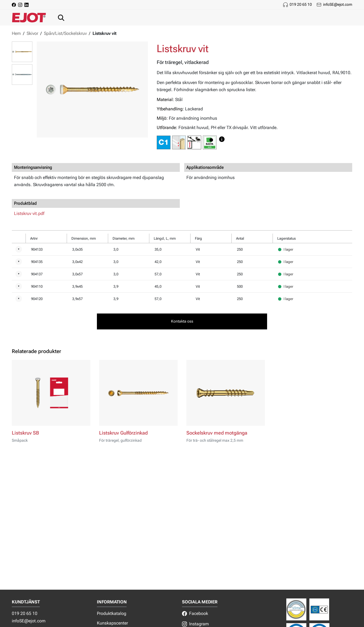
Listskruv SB (25, 433)
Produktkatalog (112, 613)
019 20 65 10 (301, 4)
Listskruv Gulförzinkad (123, 433)
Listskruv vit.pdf (29, 213)
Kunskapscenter (112, 623)
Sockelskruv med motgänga (217, 433)
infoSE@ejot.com (338, 4)
